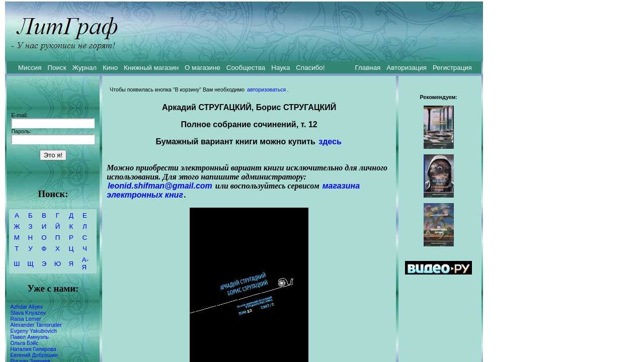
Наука (280, 68)
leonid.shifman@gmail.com (160, 186)
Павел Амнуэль (29, 337)
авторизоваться (266, 89)
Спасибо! (310, 68)
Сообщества (246, 68)
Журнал (84, 68)
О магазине (203, 68)
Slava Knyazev (28, 313)
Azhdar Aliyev (26, 307)
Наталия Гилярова (33, 349)
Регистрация (452, 68)
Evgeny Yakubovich (33, 331)
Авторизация (407, 68)
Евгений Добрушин (34, 355)
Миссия (30, 68)
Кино (110, 68)
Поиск (57, 68)
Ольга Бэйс (24, 343)
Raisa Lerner (25, 319)
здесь (330, 142)
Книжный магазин (151, 68)
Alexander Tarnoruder (36, 325)
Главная (368, 68)
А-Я (85, 263)
